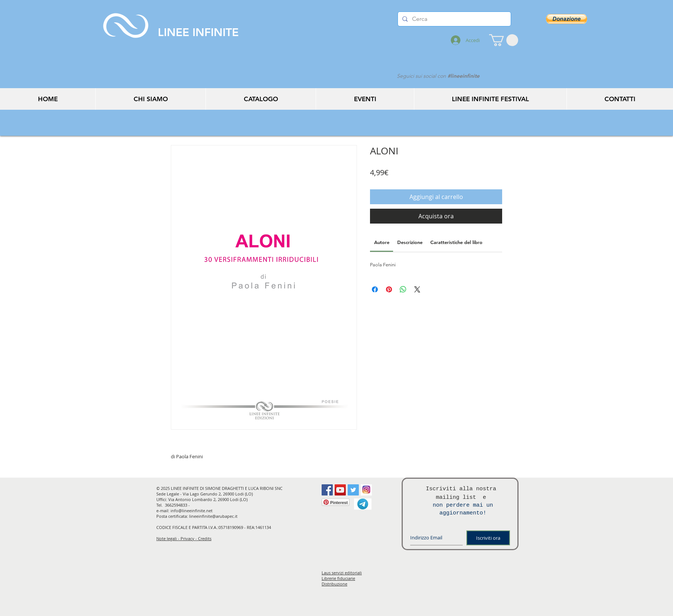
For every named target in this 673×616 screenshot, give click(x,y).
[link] (382, 242)
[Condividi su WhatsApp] (403, 289)
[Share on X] (417, 289)
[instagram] (366, 490)
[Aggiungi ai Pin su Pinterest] (389, 289)
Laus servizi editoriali (342, 573)
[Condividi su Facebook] (375, 289)
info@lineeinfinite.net (192, 511)
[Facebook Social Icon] (327, 490)
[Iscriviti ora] (488, 538)
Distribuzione (334, 584)
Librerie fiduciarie (338, 578)
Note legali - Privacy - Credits (184, 538)
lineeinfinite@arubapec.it (213, 516)
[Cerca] (454, 19)
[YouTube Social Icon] (340, 490)
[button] (504, 40)
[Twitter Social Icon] (353, 490)
